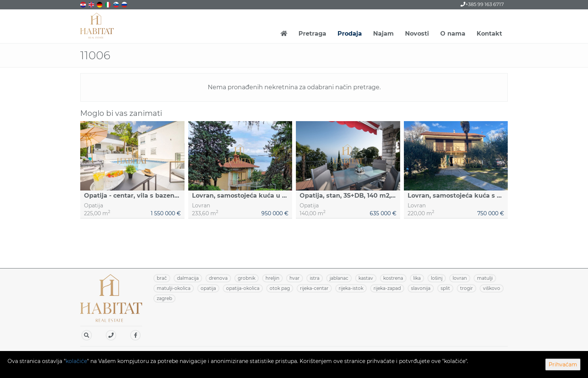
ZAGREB (164, 298)
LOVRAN (460, 278)
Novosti (417, 34)
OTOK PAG (280, 288)
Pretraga (312, 34)
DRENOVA (218, 278)
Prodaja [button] (350, 34)
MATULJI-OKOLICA (174, 288)
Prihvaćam (563, 364)
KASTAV (366, 278)
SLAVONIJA (421, 288)
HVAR (295, 278)
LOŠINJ (437, 278)
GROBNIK (247, 278)
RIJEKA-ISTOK (351, 288)
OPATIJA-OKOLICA (243, 288)
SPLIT (445, 288)
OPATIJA (208, 288)
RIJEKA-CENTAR (314, 288)
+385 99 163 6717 (482, 4)
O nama (453, 34)
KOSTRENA (393, 278)
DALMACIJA (188, 278)
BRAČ (162, 278)
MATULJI (485, 278)
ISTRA (315, 278)
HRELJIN (272, 278)
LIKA (417, 278)
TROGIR (466, 288)
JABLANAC (339, 278)
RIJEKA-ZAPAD (387, 288)
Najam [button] (383, 34)
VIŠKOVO (492, 288)
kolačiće (76, 361)
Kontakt (489, 34)
